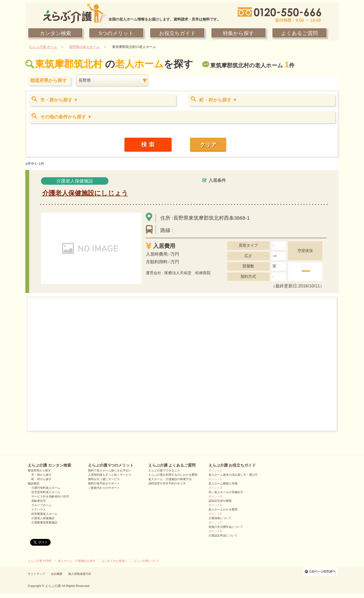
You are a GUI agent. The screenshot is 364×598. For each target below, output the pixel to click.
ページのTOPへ (321, 571)
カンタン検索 (55, 33)
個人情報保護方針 (80, 574)
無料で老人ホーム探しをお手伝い (110, 470)
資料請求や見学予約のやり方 (167, 483)
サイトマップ (36, 574)
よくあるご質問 (299, 33)
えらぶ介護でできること (164, 470)
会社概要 (57, 574)
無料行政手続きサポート (104, 483)
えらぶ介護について (147, 561)
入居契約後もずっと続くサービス (110, 475)
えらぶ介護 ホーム (43, 47)
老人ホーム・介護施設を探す (77, 561)
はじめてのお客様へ (115, 561)
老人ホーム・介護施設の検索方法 (170, 479)
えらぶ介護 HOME (40, 561)
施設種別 (34, 483)
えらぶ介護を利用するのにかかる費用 (173, 475)
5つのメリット (116, 33)
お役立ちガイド (177, 33)
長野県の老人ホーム (84, 47)
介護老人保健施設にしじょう (85, 193)
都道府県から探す (39, 470)
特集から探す (239, 33)
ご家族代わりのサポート (104, 488)
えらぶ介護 (53, 586)
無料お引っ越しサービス (104, 479)
